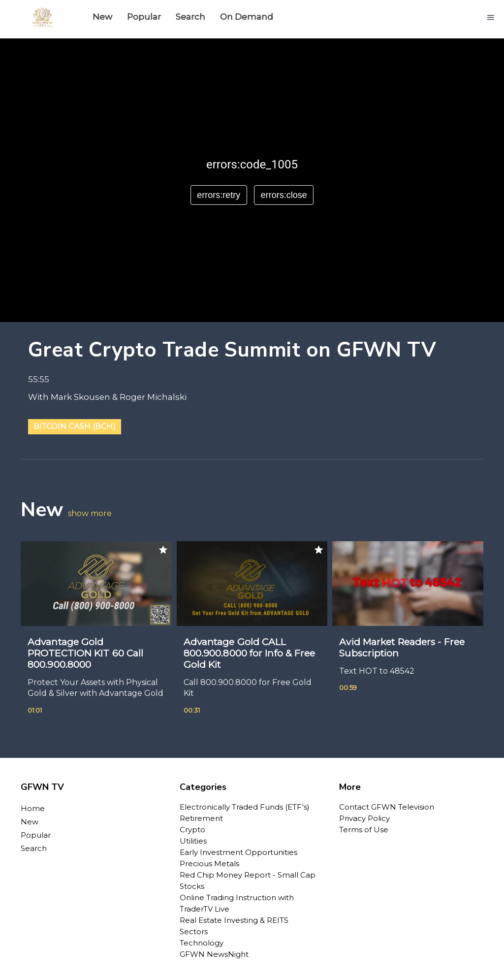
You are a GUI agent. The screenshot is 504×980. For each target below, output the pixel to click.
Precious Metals (209, 864)
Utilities (193, 841)
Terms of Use (364, 830)
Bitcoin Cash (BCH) (75, 426)
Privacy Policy (364, 818)
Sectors (194, 931)
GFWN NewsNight (214, 954)
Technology (202, 943)
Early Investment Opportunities (238, 852)
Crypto (192, 830)
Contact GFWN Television (387, 807)
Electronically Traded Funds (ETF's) (245, 807)
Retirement (201, 818)
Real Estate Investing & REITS (234, 920)
